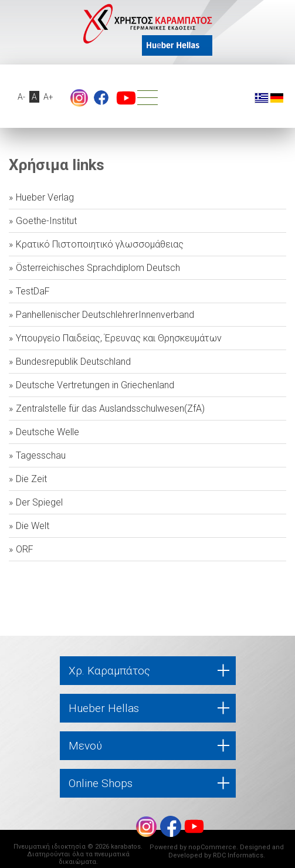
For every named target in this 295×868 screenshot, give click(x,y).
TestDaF (33, 291)
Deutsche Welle (48, 432)
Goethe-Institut (46, 221)
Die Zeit (31, 479)
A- (21, 97)
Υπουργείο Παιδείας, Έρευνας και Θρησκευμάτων (119, 338)
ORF (25, 549)
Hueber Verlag (45, 197)
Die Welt (33, 526)
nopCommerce (212, 847)
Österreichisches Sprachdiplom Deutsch (98, 268)
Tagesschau (41, 455)
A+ (48, 97)
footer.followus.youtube (126, 98)
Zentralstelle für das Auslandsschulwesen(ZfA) (110, 408)
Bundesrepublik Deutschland (73, 362)
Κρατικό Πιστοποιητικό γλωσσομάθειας (100, 244)
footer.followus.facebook (101, 98)
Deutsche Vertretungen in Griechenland (95, 385)
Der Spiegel (39, 502)
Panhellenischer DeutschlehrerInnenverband (105, 315)
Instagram (79, 98)
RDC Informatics (238, 855)
